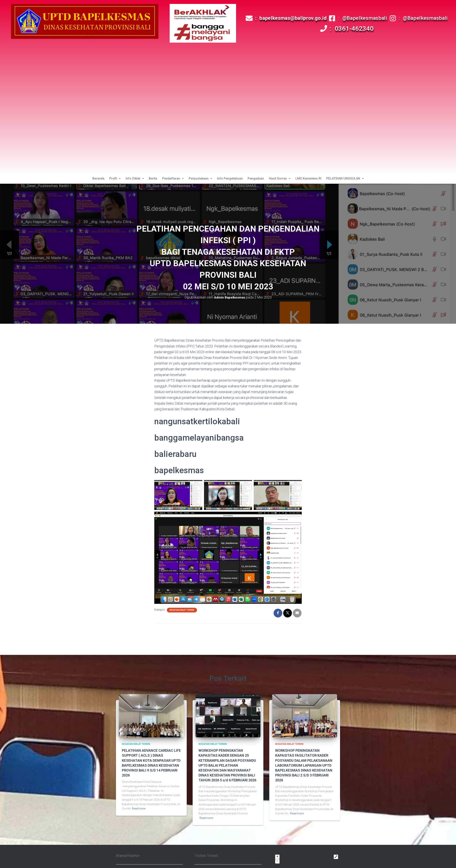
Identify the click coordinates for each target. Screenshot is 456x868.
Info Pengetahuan (231, 179)
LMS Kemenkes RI (312, 179)
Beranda (94, 179)
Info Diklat (132, 179)
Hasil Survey (283, 179)
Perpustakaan (200, 179)
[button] (111, 179)
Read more (139, 809)
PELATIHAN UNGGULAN (350, 179)
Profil (111, 179)
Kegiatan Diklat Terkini (182, 611)
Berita (151, 179)
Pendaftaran (172, 179)
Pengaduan (258, 179)
